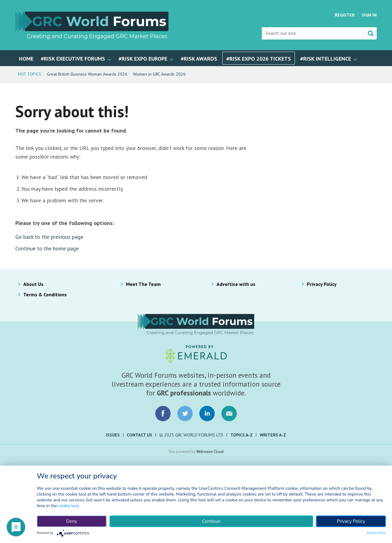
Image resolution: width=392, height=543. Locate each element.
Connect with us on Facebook (163, 414)
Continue (211, 521)
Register (345, 15)
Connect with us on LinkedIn (207, 414)
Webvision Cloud (210, 451)
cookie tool (69, 506)
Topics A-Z (241, 435)
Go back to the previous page (49, 237)
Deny (72, 521)
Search (371, 33)
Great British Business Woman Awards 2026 (87, 74)
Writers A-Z (273, 435)
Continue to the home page (47, 248)
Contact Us (139, 435)
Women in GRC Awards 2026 (159, 74)
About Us (33, 284)
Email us (229, 414)
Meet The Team (143, 284)
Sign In (369, 15)
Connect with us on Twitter (185, 414)
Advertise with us (236, 284)
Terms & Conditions (45, 294)
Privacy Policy (322, 284)
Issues (113, 435)
